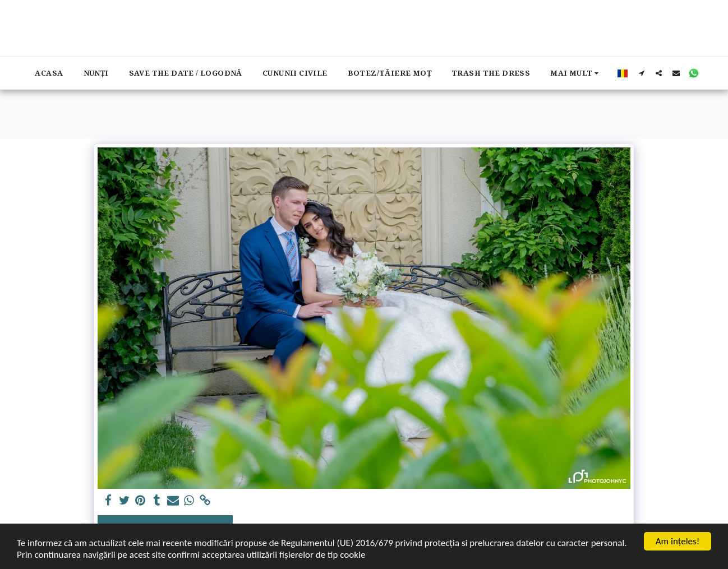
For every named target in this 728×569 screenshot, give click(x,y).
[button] (641, 73)
